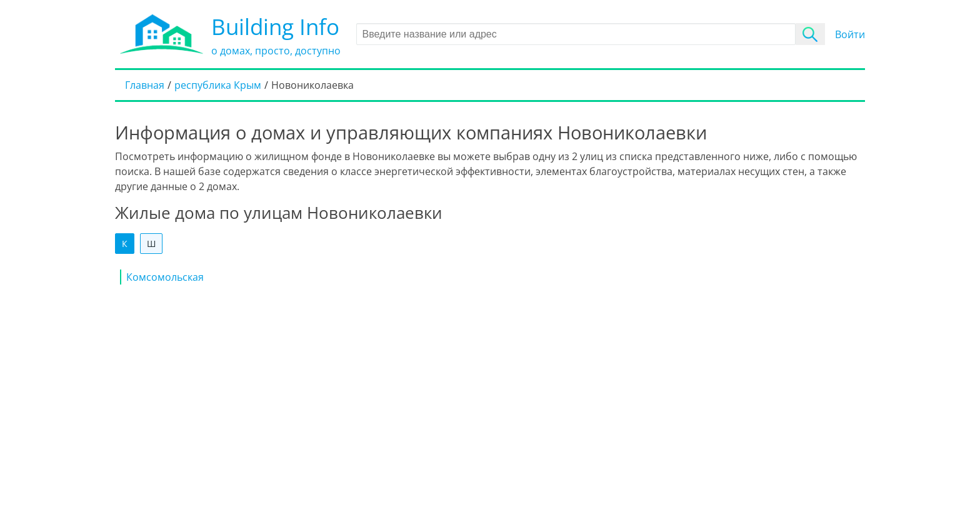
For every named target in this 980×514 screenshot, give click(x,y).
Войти (850, 34)
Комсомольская (165, 277)
